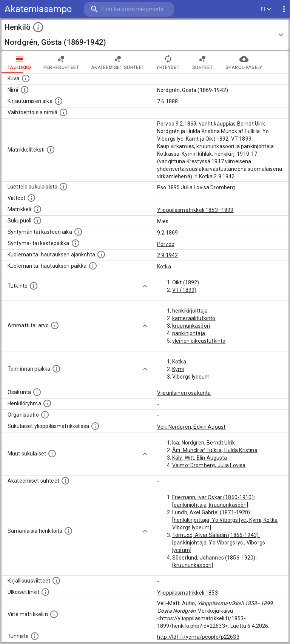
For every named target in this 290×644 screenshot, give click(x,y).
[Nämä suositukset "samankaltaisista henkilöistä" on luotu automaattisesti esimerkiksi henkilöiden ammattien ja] (68, 531)
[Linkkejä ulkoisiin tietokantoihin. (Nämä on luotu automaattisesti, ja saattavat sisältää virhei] (45, 592)
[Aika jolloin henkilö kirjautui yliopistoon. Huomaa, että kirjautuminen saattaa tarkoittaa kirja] (59, 101)
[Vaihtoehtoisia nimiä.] (63, 112)
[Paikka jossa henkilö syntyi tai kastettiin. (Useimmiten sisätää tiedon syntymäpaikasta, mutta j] (76, 243)
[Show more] (145, 286)
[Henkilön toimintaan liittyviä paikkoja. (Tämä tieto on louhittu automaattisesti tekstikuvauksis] (56, 369)
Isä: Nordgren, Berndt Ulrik (204, 443)
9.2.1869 (167, 233)
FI (266, 9)
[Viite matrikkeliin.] (54, 614)
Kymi (178, 369)
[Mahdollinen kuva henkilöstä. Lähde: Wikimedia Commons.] (26, 78)
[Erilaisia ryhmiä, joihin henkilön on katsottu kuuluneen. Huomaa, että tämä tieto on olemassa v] (47, 403)
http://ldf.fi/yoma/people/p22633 (198, 637)
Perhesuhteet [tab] (61, 62)
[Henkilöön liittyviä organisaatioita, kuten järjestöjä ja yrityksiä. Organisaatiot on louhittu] (45, 415)
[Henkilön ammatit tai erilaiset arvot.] (55, 325)
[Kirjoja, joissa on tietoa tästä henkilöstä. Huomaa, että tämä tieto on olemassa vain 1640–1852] (56, 581)
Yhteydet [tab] (168, 62)
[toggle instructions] (38, 27)
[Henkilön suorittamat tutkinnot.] (34, 286)
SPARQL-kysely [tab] (244, 62)
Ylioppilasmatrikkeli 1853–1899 (195, 210)
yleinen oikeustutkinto (199, 341)
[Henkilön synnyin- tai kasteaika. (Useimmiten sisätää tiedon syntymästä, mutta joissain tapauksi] (78, 232)
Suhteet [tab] (202, 62)
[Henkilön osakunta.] (37, 392)
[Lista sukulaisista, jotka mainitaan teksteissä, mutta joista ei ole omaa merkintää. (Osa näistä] (52, 454)
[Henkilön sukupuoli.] (37, 221)
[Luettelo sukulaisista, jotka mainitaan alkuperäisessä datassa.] (63, 187)
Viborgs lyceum (191, 377)
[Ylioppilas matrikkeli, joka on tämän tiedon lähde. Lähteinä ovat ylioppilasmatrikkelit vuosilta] (37, 209)
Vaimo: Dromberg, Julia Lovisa (209, 465)
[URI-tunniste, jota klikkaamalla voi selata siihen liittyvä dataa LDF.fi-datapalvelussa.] (35, 636)
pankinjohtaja (189, 333)
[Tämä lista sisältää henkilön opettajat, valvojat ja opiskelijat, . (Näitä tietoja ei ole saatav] (65, 481)
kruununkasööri (191, 326)
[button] (145, 35)
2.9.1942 (167, 255)
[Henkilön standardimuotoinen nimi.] (25, 90)
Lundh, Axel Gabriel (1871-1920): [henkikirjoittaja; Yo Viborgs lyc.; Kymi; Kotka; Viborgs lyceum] (225, 520)
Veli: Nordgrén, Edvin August (191, 427)
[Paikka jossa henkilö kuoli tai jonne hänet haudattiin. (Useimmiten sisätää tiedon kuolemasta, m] (93, 266)
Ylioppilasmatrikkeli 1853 (187, 593)
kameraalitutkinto (194, 318)
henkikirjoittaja (190, 311)
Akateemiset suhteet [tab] (118, 62)
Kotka (164, 267)
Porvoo (166, 244)
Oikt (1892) (186, 282)
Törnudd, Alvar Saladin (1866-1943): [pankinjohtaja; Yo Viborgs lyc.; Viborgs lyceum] (219, 543)
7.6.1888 (167, 101)
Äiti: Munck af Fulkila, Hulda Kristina (215, 450)
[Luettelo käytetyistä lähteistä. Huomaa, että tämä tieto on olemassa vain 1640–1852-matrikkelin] (31, 198)
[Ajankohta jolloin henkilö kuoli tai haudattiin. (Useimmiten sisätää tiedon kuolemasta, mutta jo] (101, 255)
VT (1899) (184, 290)
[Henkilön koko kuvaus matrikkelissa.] (51, 150)
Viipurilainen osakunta (184, 393)
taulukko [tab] (19, 62)
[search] (129, 9)
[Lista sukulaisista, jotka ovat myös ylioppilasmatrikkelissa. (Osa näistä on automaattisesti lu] (95, 426)
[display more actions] (284, 9)
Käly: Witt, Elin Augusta (200, 458)
